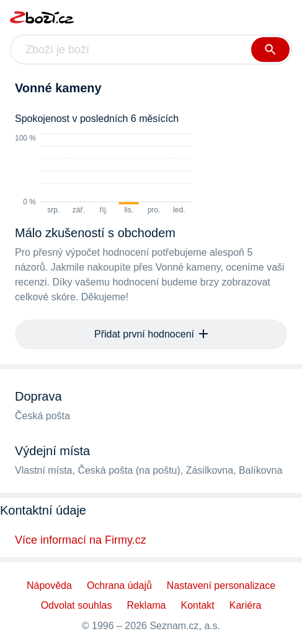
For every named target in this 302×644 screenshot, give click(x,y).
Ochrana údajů (119, 585)
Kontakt (198, 605)
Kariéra (246, 605)
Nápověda (49, 585)
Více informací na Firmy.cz (81, 540)
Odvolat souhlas (77, 605)
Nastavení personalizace (221, 585)
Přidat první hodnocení (151, 334)
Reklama (146, 605)
